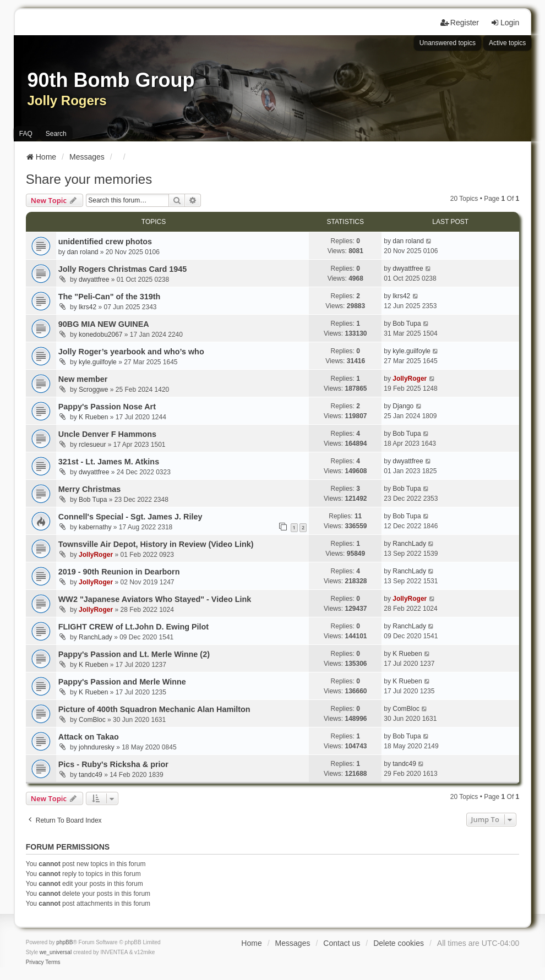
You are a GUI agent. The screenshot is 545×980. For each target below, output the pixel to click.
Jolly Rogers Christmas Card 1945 (123, 269)
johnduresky (97, 747)
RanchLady (409, 544)
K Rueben (93, 417)
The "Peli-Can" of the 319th (110, 297)
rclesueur (92, 445)
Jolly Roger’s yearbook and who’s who (131, 352)
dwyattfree (94, 280)
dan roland (83, 252)
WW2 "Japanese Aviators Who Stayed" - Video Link (155, 599)
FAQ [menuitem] (26, 134)
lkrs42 (88, 307)
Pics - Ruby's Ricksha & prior (113, 764)
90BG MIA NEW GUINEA (104, 324)
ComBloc (92, 720)
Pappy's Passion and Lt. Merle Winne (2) (134, 654)
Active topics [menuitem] (507, 43)
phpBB (64, 942)
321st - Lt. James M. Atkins (109, 462)
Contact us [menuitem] (342, 943)
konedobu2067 (100, 335)
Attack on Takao (89, 737)
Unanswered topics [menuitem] (448, 43)
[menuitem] (35, 962)
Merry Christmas (90, 489)
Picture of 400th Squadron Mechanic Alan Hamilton (154, 709)
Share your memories (89, 179)
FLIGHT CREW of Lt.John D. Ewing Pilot (133, 627)
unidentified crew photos (105, 242)
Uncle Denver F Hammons (107, 434)
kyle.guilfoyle (98, 362)
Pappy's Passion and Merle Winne (122, 682)
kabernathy (95, 527)
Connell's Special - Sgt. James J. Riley (130, 517)
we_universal (56, 952)
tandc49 (91, 775)
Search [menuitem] (56, 134)
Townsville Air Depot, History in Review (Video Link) (156, 544)
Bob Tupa (407, 324)
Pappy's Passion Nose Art (107, 407)
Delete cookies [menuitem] (399, 943)
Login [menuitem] (505, 23)
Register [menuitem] (460, 23)
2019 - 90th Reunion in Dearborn (119, 572)
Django (403, 406)
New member (83, 379)
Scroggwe (93, 390)
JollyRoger (410, 379)
